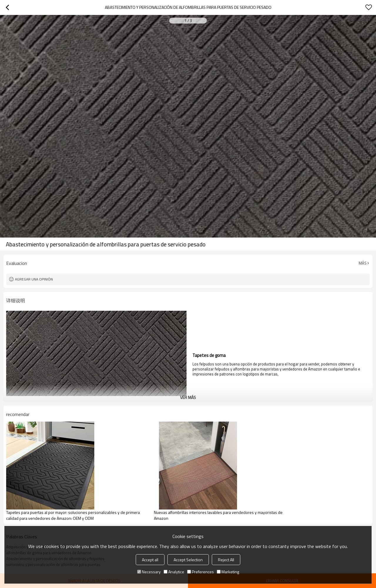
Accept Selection (188, 560)
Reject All (226, 560)
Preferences (200, 572)
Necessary (149, 572)
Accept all (150, 560)
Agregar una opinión (34, 279)
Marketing (228, 572)
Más (363, 263)
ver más (188, 397)
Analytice (174, 572)
